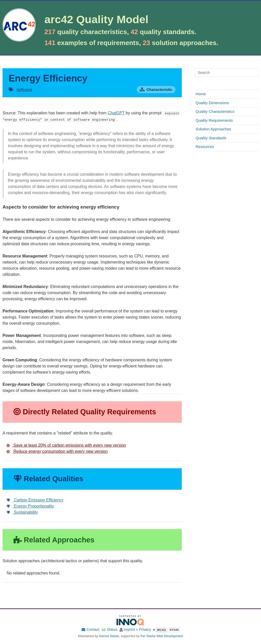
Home (201, 94)
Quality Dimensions (212, 103)
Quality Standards (211, 138)
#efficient (24, 90)
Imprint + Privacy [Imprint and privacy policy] (137, 630)
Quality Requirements (214, 120)
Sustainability (22, 512)
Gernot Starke (109, 636)
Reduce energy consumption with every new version (57, 451)
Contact (90, 630)
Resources (205, 147)
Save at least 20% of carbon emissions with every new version (66, 445)
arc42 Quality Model (96, 19)
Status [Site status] (109, 630)
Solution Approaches (213, 129)
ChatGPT (116, 113)
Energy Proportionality (30, 506)
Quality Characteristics (215, 111)
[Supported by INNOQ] (130, 620)
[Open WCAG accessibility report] (166, 630)
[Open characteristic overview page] (156, 90)
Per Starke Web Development (162, 636)
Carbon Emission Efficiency (35, 500)
